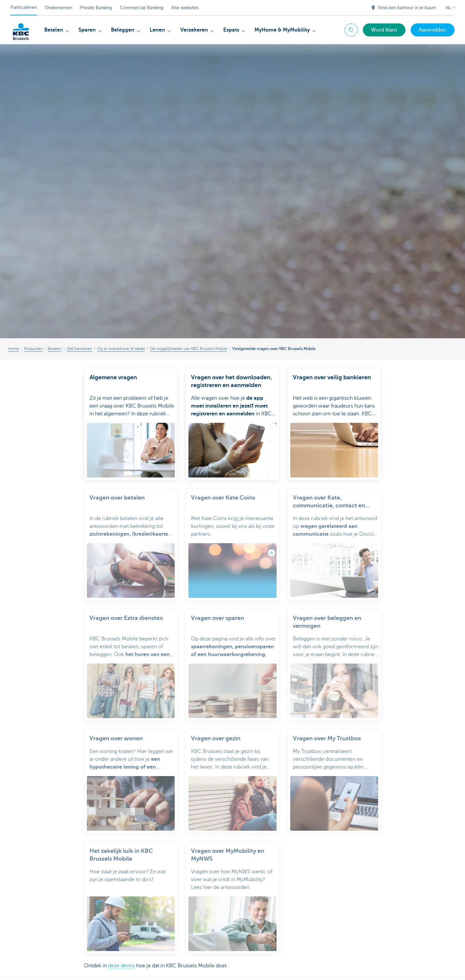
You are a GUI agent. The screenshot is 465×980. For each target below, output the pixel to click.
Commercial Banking (142, 8)
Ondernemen (58, 8)
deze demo (121, 966)
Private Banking (96, 8)
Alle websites (185, 8)
